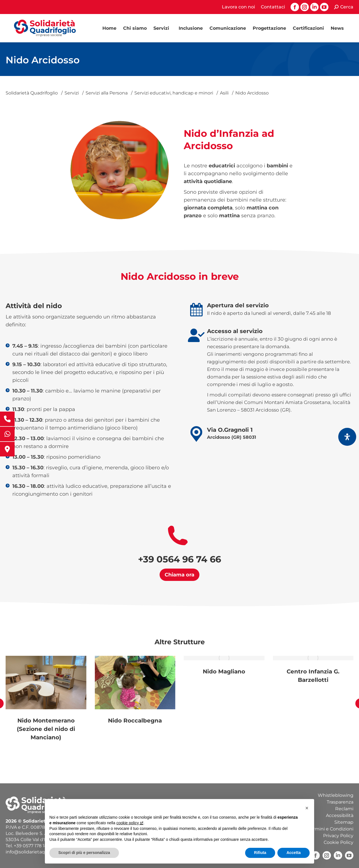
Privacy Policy (338, 836)
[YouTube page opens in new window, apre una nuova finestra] (324, 7)
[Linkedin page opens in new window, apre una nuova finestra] (314, 7)
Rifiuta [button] (260, 853)
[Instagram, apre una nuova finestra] (327, 855)
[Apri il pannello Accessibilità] (347, 437)
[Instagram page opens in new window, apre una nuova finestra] (305, 7)
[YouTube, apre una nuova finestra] (349, 855)
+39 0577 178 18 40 (34, 846)
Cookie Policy (339, 842)
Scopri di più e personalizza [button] (84, 853)
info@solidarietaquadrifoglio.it (39, 852)
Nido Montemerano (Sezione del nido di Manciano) (46, 729)
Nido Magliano (224, 671)
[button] (307, 808)
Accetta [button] (294, 853)
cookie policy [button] (130, 823)
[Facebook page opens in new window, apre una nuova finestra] (295, 7)
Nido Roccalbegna (135, 721)
